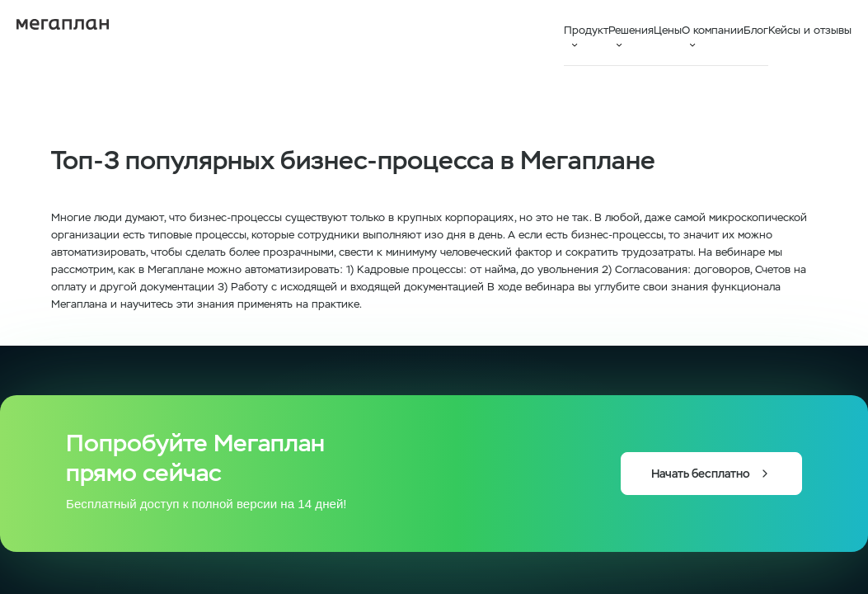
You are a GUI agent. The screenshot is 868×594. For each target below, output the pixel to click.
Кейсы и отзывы (810, 30)
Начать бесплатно (711, 474)
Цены (668, 30)
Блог (756, 30)
